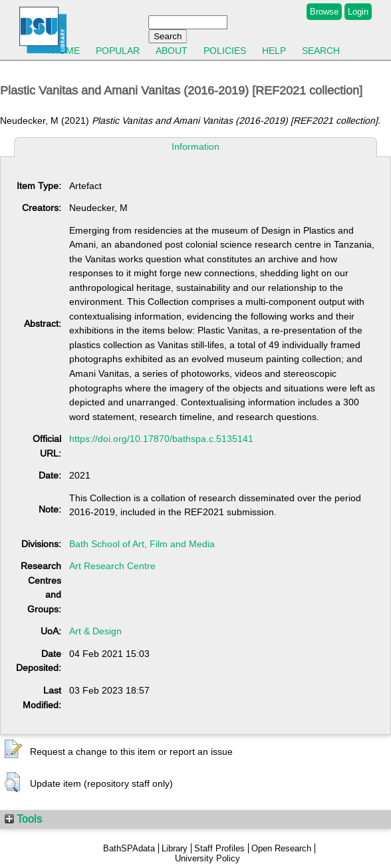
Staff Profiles (219, 848)
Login (358, 12)
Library (175, 848)
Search (321, 51)
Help (274, 51)
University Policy (207, 858)
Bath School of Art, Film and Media (142, 544)
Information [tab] (195, 146)
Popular (118, 51)
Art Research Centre (112, 566)
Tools (23, 819)
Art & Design (95, 631)
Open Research (281, 848)
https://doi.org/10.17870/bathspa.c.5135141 (161, 439)
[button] (13, 750)
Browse (324, 12)
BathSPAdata (129, 848)
